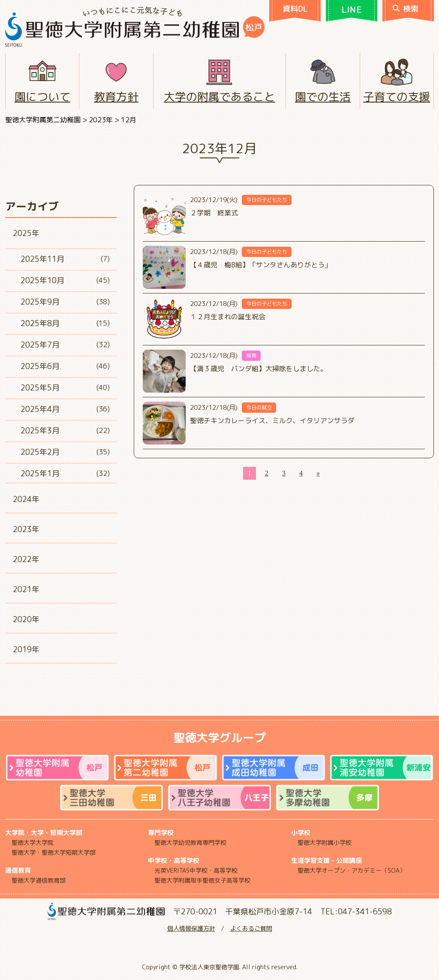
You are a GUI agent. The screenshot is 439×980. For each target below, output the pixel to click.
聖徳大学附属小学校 (325, 842)
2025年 (26, 233)
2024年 (26, 499)
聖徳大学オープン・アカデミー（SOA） (352, 870)
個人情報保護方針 (191, 928)
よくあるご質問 (251, 928)
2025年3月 (40, 431)
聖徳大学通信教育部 (39, 880)
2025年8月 (40, 323)
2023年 (26, 529)
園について (42, 97)
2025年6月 (40, 366)
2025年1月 (40, 473)
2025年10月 (42, 280)
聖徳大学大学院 (33, 842)
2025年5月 (40, 388)
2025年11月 (42, 259)
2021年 (26, 589)
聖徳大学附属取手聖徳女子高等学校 (202, 880)
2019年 (26, 649)
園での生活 (323, 97)
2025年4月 (40, 409)
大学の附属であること (219, 97)
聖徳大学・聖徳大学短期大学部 (54, 852)
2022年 (26, 559)
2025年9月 (40, 302)
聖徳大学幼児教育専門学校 (190, 842)
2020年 (26, 619)
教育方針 (116, 97)
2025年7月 (40, 345)
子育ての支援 (397, 97)
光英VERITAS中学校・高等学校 (196, 870)
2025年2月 (40, 452)
